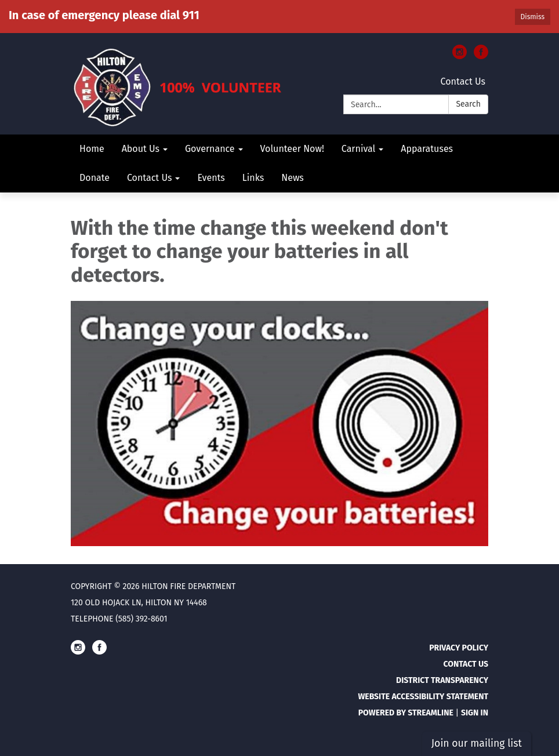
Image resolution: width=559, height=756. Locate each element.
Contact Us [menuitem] (149, 178)
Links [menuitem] (253, 178)
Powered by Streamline (406, 713)
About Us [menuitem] (141, 149)
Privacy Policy (459, 648)
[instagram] (460, 56)
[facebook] (481, 56)
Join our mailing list (477, 744)
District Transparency (442, 680)
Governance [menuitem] (210, 149)
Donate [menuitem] (95, 178)
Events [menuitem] (211, 178)
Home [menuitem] (92, 149)
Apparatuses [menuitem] (427, 149)
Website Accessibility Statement (423, 697)
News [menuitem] (293, 178)
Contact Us (463, 81)
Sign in (475, 713)
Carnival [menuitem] (358, 149)
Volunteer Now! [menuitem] (292, 149)
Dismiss (533, 17)
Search (468, 104)
